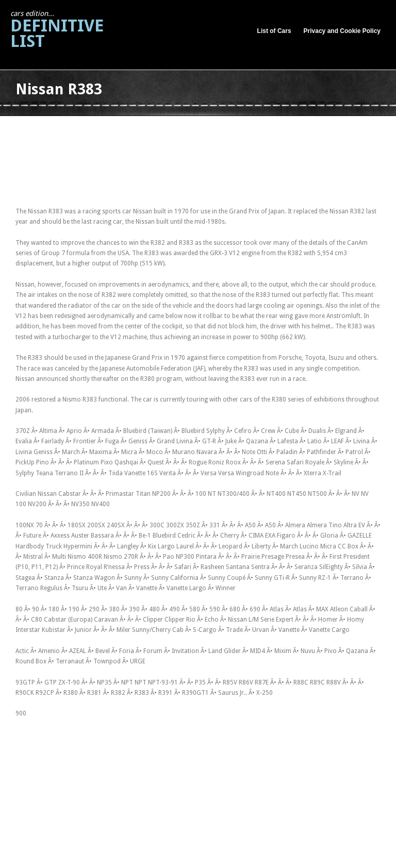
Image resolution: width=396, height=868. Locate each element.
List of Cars (274, 31)
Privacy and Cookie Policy (342, 31)
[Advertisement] (203, 128)
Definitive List (57, 30)
